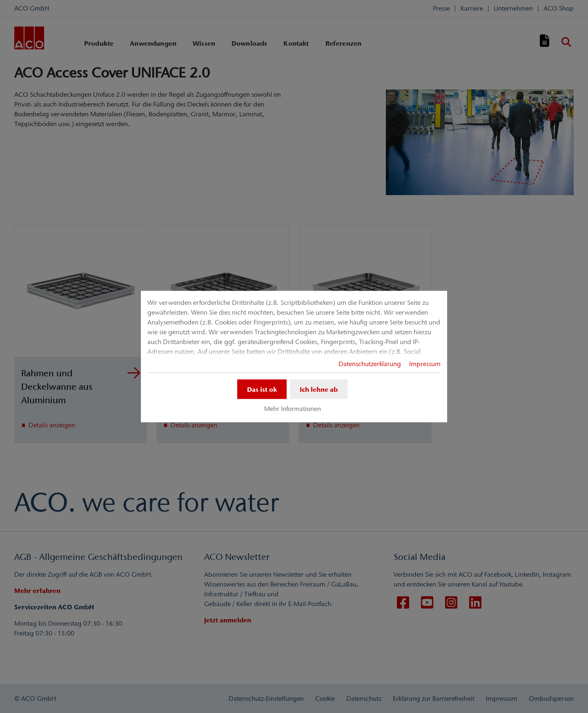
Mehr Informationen (293, 409)
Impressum (425, 363)
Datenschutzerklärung (370, 363)
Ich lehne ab (319, 389)
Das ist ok (262, 389)
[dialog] (294, 356)
